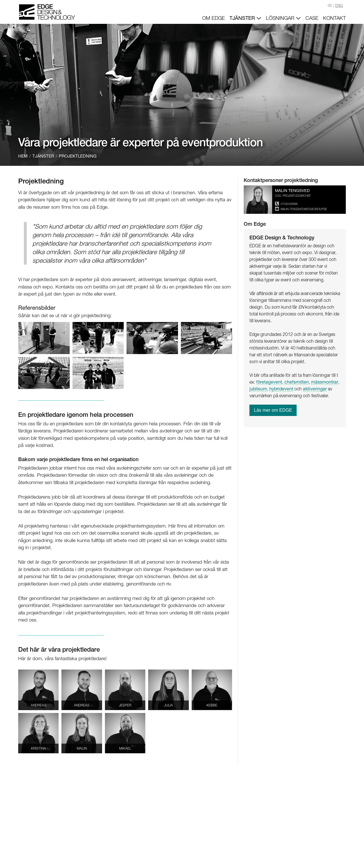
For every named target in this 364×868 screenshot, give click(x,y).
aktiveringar (315, 389)
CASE (312, 18)
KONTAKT (334, 18)
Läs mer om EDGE (273, 410)
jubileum (258, 389)
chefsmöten (297, 382)
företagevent (269, 382)
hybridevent (281, 389)
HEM (23, 156)
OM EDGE (214, 18)
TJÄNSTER (245, 18)
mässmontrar (325, 382)
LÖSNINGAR (283, 18)
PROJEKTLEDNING (78, 156)
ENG (339, 5)
